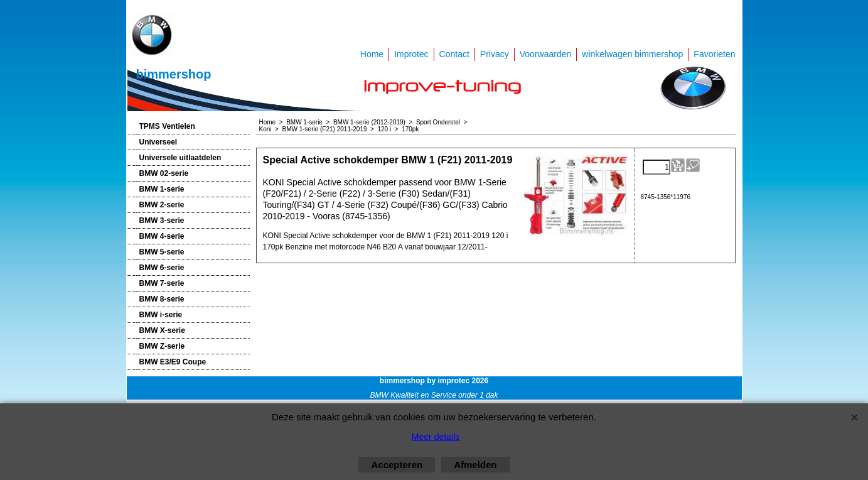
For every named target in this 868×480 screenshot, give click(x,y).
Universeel (158, 142)
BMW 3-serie (162, 221)
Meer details (436, 437)
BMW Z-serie (162, 346)
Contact (454, 54)
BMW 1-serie (162, 189)
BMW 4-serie (162, 236)
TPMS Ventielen (167, 126)
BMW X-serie (162, 330)
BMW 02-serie (164, 173)
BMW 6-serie (162, 268)
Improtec (411, 54)
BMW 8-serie (162, 299)
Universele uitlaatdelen (180, 158)
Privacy (495, 54)
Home (372, 54)
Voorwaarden (546, 54)
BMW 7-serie (162, 283)
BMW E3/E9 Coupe (173, 362)
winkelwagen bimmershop (632, 54)
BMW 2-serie (162, 205)
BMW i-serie (161, 315)
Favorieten (714, 54)
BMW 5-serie (162, 252)
